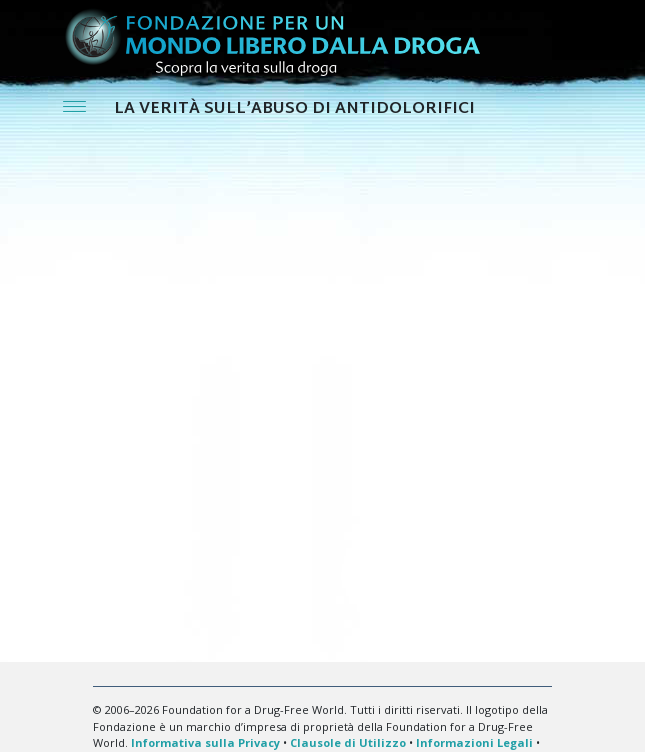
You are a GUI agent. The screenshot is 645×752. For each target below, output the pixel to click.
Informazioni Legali (474, 742)
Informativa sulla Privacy (205, 742)
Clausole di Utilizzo (348, 742)
